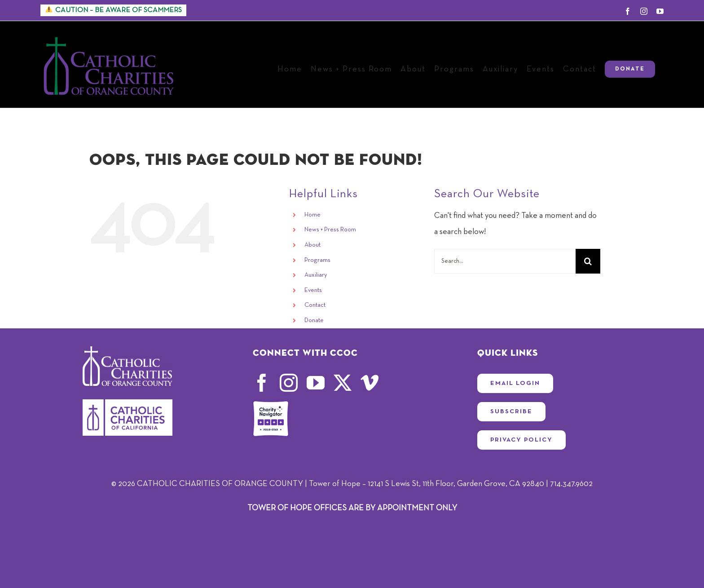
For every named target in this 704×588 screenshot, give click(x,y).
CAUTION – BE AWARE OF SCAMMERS (113, 9)
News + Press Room (330, 230)
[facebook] (262, 383)
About (312, 245)
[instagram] (289, 383)
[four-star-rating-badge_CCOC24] (271, 405)
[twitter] (343, 383)
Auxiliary (316, 275)
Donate (314, 320)
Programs (317, 260)
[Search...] (505, 261)
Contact (315, 305)
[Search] (588, 261)
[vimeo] (370, 383)
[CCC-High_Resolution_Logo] (128, 403)
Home (312, 215)
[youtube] (316, 383)
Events (313, 290)
